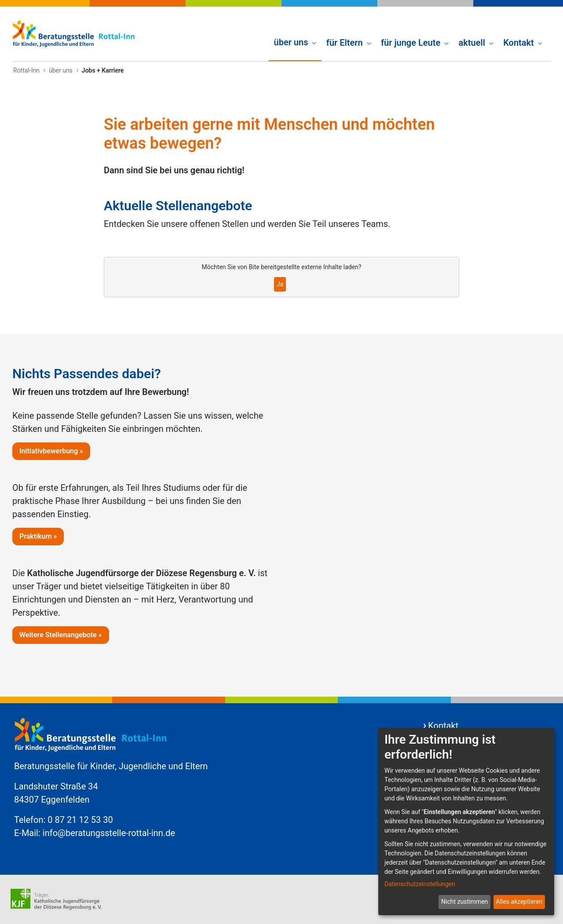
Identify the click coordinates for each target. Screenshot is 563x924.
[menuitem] (295, 33)
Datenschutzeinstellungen (420, 884)
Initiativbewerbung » (51, 451)
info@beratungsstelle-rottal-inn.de (109, 833)
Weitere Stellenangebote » (61, 635)
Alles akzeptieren (519, 902)
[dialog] (466, 822)
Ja (280, 284)
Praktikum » (38, 536)
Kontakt (443, 726)
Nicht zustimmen (464, 902)
